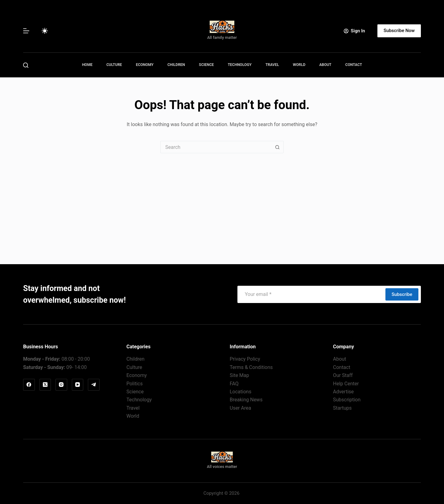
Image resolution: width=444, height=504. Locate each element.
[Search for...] (216, 147)
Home (87, 65)
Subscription (347, 400)
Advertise (343, 392)
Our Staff (343, 375)
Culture (114, 65)
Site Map (239, 375)
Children (176, 65)
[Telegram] (94, 385)
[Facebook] (29, 385)
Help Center (346, 384)
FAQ (234, 384)
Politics (135, 384)
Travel (272, 65)
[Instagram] (61, 385)
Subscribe (402, 294)
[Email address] (311, 294)
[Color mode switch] (45, 31)
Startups (342, 408)
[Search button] (277, 147)
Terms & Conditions (251, 367)
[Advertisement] (222, 199)
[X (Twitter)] (45, 385)
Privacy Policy (245, 359)
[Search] (26, 65)
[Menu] (26, 31)
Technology (240, 65)
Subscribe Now (399, 31)
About (325, 65)
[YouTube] (78, 385)
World (299, 65)
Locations (240, 392)
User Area (240, 408)
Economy (145, 65)
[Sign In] (354, 31)
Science (206, 65)
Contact (354, 65)
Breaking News (246, 400)
